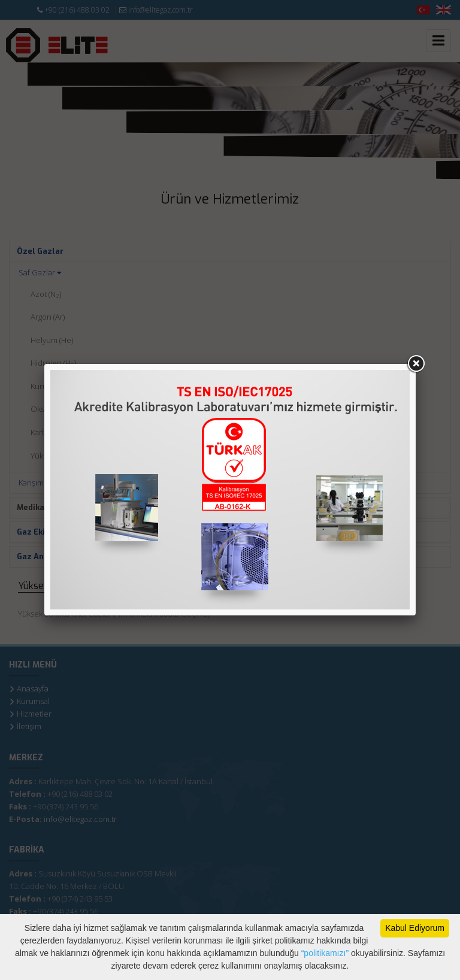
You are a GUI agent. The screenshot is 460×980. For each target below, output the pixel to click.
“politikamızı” (324, 953)
